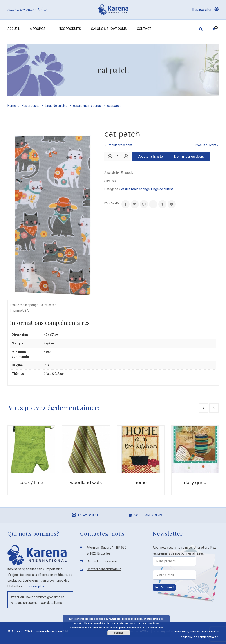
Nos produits (30, 106)
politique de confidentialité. (200, 637)
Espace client (206, 10)
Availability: (112, 173)
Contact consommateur (104, 569)
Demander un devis (191, 156)
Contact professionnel (103, 561)
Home (12, 106)
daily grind (195, 483)
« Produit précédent (118, 145)
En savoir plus (34, 586)
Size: (108, 181)
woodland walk (86, 483)
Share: (104, 203)
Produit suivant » (207, 145)
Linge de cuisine (56, 106)
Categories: (112, 189)
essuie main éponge (87, 106)
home (141, 483)
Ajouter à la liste (152, 156)
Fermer (119, 633)
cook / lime (31, 483)
